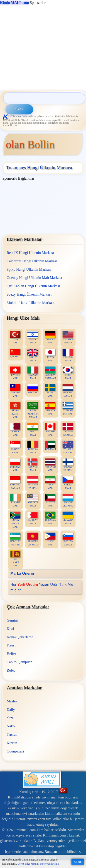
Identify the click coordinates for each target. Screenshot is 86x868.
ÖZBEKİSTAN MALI (15, 539)
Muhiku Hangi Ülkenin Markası (30, 303)
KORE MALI (68, 373)
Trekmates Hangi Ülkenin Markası (39, 168)
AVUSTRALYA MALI (68, 447)
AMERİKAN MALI (68, 338)
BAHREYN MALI (33, 518)
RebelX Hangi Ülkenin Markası (30, 253)
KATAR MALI (15, 429)
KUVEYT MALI (50, 500)
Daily (11, 710)
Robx (11, 670)
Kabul (78, 862)
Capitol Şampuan (19, 662)
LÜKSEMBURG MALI (68, 500)
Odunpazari (15, 751)
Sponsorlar (23, 3)
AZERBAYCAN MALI (50, 373)
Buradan (51, 852)
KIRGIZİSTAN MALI (33, 539)
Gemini (12, 620)
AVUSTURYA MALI (33, 483)
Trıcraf (12, 734)
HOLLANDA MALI (68, 391)
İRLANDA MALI (15, 500)
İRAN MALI (50, 483)
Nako (11, 726)
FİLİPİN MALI (50, 539)
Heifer (11, 654)
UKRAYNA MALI (68, 518)
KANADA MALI (50, 429)
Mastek (12, 701)
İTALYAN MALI (32, 373)
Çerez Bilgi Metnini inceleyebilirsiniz (38, 864)
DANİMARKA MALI (68, 429)
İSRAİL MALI (32, 338)
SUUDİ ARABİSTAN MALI (33, 410)
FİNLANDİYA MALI (68, 465)
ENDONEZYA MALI (15, 483)
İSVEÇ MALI (50, 391)
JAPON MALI (50, 355)
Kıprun (12, 743)
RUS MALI (33, 389)
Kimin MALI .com (15, 3)
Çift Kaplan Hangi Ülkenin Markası (33, 286)
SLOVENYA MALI (68, 539)
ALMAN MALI (50, 338)
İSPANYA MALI (50, 408)
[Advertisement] (43, 48)
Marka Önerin (22, 573)
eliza (10, 718)
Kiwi (10, 629)
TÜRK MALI (15, 338)
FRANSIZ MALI (68, 355)
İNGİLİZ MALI (32, 355)
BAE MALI (50, 445)
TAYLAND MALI (50, 465)
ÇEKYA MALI (68, 483)
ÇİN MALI (15, 353)
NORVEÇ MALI (32, 465)
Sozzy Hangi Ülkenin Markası (29, 294)
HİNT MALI (32, 429)
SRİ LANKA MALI (15, 559)
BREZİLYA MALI (50, 518)
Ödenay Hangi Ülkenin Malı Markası (34, 278)
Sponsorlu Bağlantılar (18, 178)
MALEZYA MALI (33, 500)
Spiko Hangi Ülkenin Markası (29, 269)
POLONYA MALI (15, 465)
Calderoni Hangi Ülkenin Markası (32, 261)
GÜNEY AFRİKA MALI (15, 520)
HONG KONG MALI (15, 410)
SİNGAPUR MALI (15, 447)
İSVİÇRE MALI (15, 373)
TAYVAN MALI (15, 391)
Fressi (11, 645)
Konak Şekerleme (20, 637)
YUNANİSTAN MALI (68, 408)
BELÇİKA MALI (32, 447)
